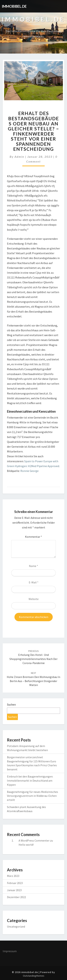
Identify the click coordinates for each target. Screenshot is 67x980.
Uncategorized (16, 926)
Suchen (11, 705)
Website (34, 599)
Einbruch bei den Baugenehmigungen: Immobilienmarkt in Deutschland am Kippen (30, 781)
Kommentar (33, 537)
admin (19, 157)
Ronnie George (29, 471)
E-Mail (34, 582)
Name (33, 566)
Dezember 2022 (16, 897)
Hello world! (26, 845)
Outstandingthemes (34, 976)
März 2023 (13, 876)
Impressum (10, 951)
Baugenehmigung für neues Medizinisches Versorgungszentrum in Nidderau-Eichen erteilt (33, 796)
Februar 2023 (15, 883)
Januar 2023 (14, 890)
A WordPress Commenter (34, 840)
